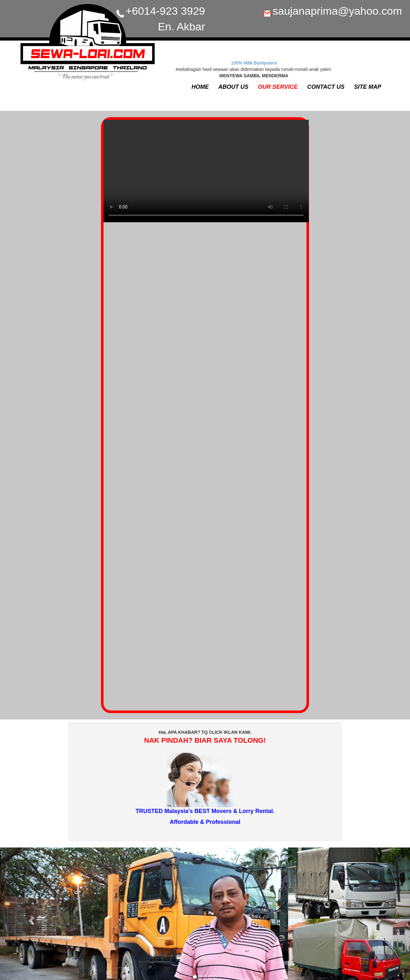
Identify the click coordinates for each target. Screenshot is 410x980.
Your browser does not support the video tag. (206, 174)
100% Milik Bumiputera (254, 63)
